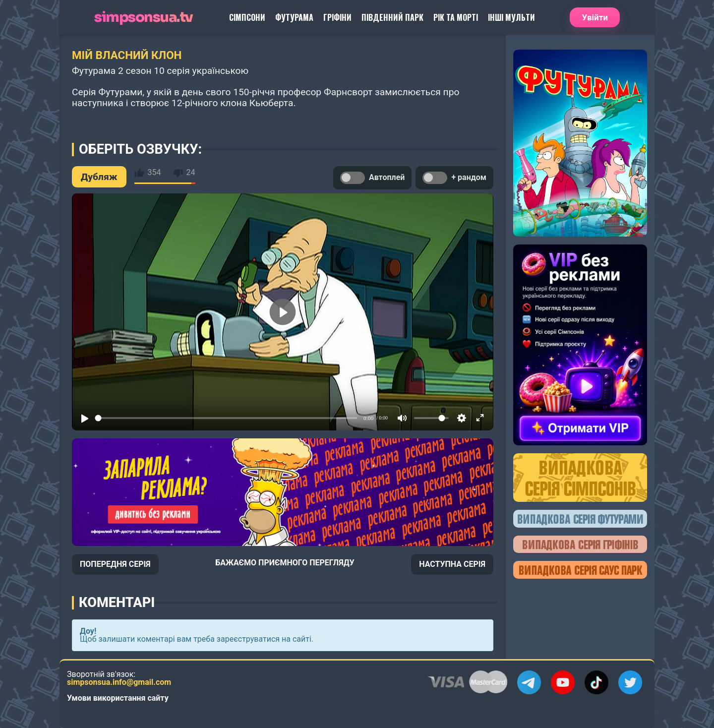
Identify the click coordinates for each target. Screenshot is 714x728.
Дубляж (99, 177)
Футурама (294, 17)
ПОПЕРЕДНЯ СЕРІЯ (115, 564)
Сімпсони (247, 17)
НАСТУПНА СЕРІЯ (452, 564)
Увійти (595, 17)
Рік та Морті (456, 17)
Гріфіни (337, 17)
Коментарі (117, 603)
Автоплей (372, 178)
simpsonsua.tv (144, 18)
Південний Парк (392, 17)
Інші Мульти (511, 17)
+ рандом (454, 178)
